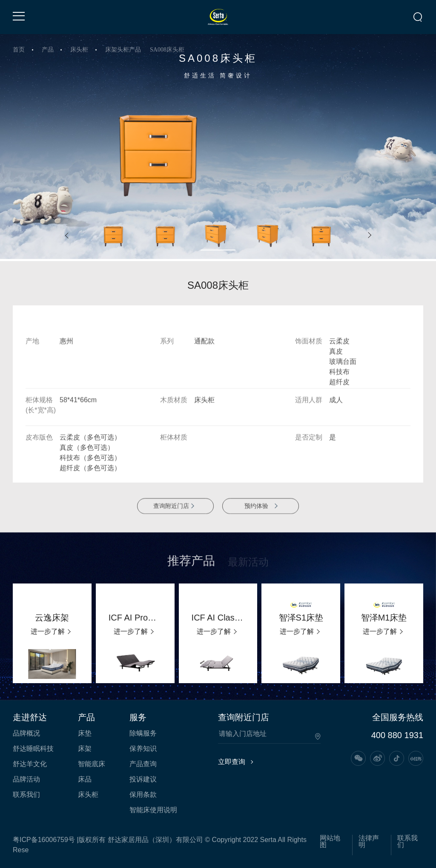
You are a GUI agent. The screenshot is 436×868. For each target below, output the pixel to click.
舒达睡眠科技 (33, 749)
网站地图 (330, 842)
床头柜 (79, 50)
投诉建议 (143, 779)
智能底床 (92, 764)
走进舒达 (30, 717)
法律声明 (369, 842)
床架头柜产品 (123, 50)
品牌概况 (26, 733)
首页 (19, 50)
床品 (85, 779)
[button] (67, 236)
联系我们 (26, 795)
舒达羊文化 (30, 764)
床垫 (85, 733)
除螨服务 (143, 733)
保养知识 (143, 749)
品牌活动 (26, 779)
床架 (85, 749)
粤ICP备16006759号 (44, 840)
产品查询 (143, 764)
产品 (48, 50)
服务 (138, 717)
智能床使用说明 (153, 810)
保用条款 (143, 795)
